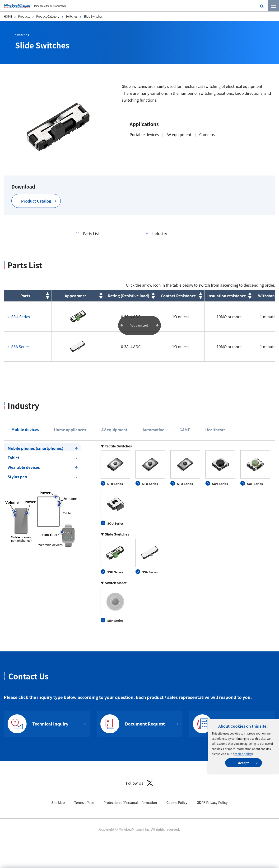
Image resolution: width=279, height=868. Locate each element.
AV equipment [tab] (114, 430)
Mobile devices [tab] (25, 429)
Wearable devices (24, 467)
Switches (71, 16)
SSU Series (21, 317)
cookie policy (243, 754)
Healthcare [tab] (215, 430)
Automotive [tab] (153, 430)
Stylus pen (17, 477)
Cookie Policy (177, 802)
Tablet (13, 458)
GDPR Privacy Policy (212, 802)
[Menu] (273, 6)
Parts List (91, 233)
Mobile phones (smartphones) (35, 448)
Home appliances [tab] (70, 430)
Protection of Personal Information (130, 802)
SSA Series (20, 346)
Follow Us (139, 783)
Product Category (48, 16)
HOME (8, 16)
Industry (160, 233)
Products (24, 16)
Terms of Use (84, 802)
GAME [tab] (185, 430)
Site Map (58, 802)
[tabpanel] (139, 533)
